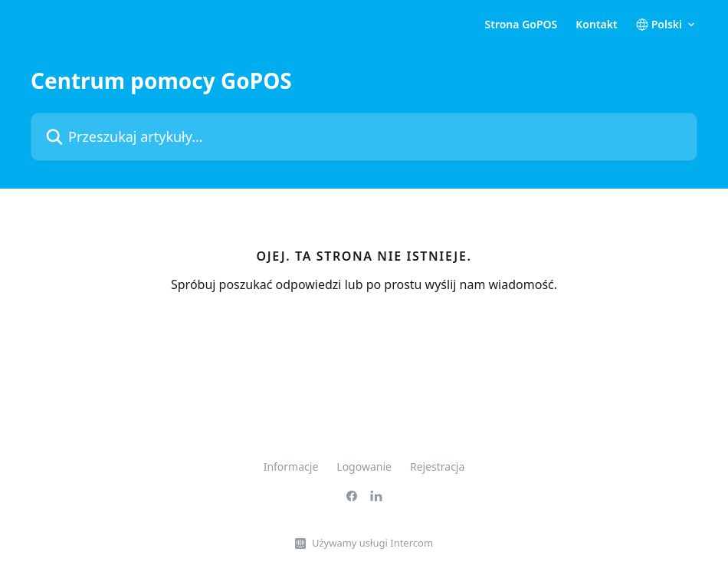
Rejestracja (437, 466)
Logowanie (364, 466)
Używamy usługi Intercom (372, 543)
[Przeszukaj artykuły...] (364, 137)
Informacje (291, 466)
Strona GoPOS (521, 25)
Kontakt (596, 25)
